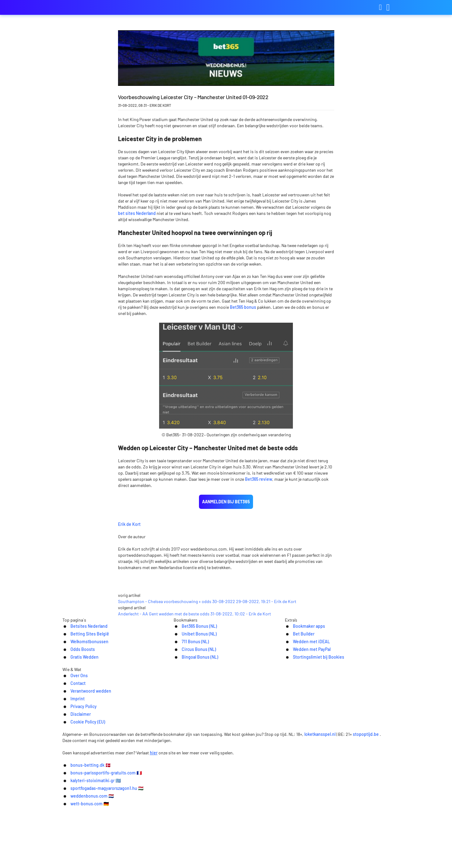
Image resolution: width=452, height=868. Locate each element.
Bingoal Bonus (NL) (194, 753)
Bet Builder (297, 729)
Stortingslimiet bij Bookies (314, 753)
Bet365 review (259, 479)
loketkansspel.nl (324, 810)
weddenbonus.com (200, 859)
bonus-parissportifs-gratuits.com (174, 850)
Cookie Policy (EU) (329, 785)
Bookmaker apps (303, 721)
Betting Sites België (84, 729)
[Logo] (226, 798)
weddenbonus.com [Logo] (93, 8)
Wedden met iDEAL (306, 737)
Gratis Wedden (78, 753)
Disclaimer (289, 785)
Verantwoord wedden (182, 785)
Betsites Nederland (84, 721)
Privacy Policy (254, 785)
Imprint (223, 785)
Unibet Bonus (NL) (193, 729)
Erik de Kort (174, 523)
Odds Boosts (76, 745)
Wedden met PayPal (306, 745)
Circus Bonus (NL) (193, 745)
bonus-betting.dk (103, 850)
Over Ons (113, 785)
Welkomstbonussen (84, 737)
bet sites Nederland (137, 213)
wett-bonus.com (255, 859)
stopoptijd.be (370, 810)
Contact (141, 785)
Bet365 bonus (243, 307)
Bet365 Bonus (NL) (193, 721)
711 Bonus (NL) (189, 737)
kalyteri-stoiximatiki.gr (251, 850)
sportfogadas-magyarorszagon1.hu (330, 850)
